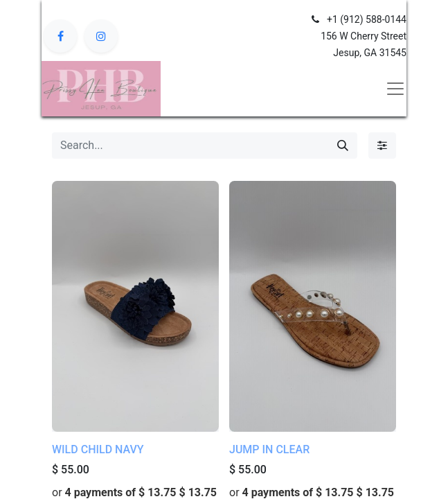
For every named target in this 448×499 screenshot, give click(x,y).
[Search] (343, 146)
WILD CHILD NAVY (98, 449)
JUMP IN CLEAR (269, 449)
